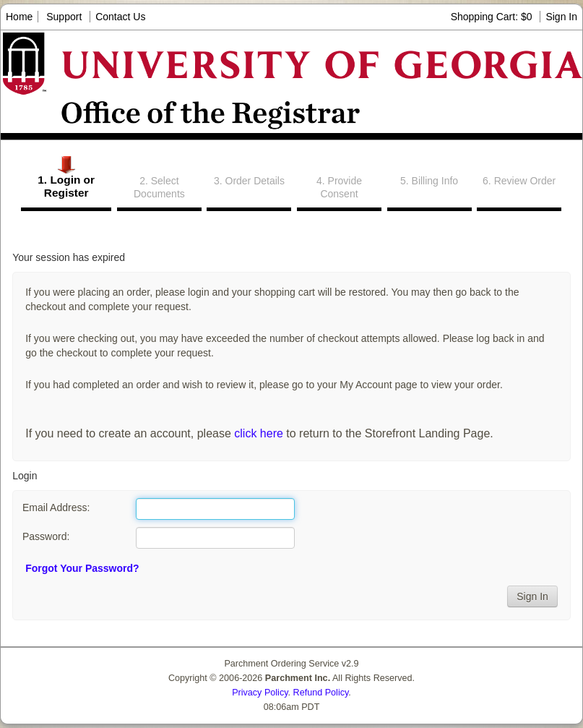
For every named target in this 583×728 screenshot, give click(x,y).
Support (64, 17)
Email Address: (56, 508)
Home (19, 17)
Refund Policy (321, 693)
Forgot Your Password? (82, 568)
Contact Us (120, 17)
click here (259, 433)
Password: (46, 536)
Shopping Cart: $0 (493, 17)
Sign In (561, 17)
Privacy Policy (260, 693)
